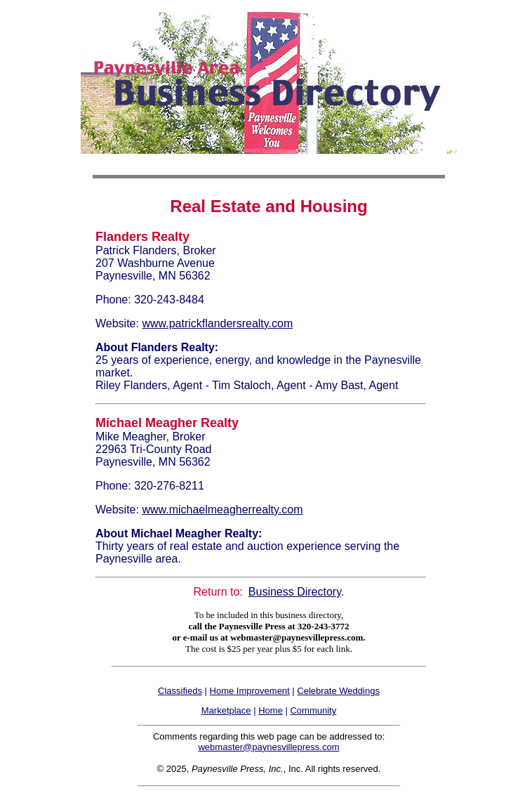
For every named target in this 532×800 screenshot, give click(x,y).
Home (271, 710)
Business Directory (295, 592)
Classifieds (180, 691)
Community (313, 710)
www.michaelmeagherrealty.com (222, 510)
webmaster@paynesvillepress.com (268, 747)
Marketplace (226, 710)
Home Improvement (250, 691)
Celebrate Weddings (338, 691)
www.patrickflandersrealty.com (217, 323)
